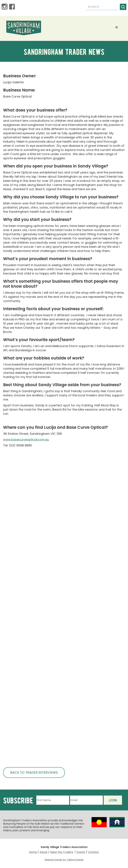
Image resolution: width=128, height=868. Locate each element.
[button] (117, 27)
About (43, 852)
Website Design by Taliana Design (64, 860)
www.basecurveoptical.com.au (26, 440)
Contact (93, 852)
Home (33, 852)
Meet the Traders (62, 852)
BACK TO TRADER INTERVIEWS (34, 773)
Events (81, 852)
